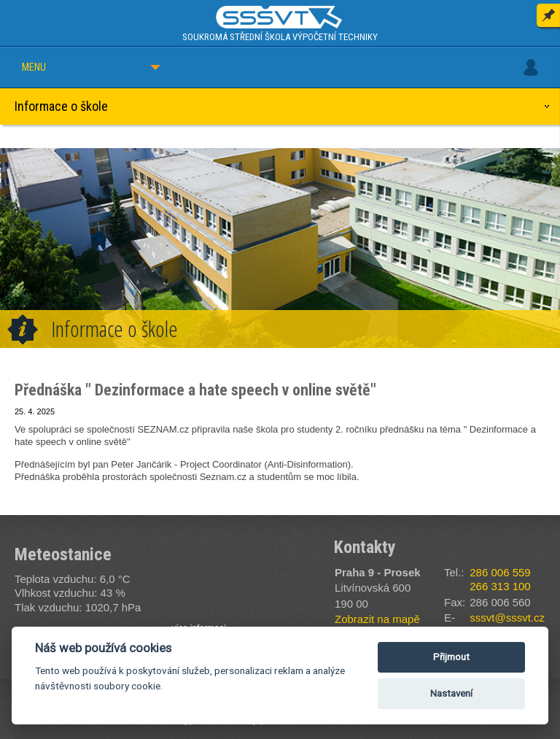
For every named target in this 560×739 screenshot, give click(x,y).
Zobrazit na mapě (377, 619)
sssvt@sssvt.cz (507, 618)
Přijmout (451, 657)
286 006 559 (500, 572)
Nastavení (451, 693)
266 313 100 (500, 586)
